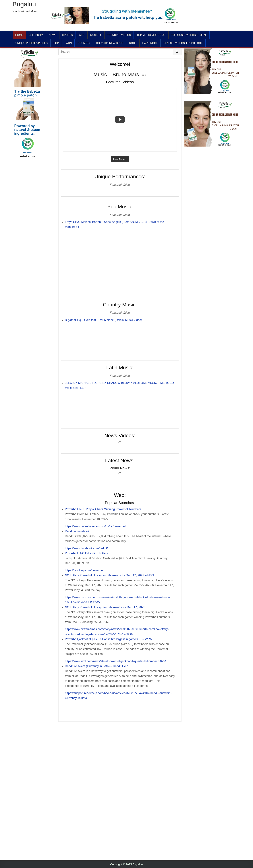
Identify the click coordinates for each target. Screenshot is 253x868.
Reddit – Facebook (77, 531)
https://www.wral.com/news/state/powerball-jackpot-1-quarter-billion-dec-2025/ (115, 661)
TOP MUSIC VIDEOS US (151, 35)
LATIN (68, 43)
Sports (67, 35)
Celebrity (36, 35)
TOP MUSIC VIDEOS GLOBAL (189, 35)
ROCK (133, 43)
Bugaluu (24, 4)
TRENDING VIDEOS (119, 35)
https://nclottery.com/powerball (85, 570)
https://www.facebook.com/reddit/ (86, 548)
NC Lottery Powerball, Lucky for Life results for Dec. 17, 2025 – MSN (109, 575)
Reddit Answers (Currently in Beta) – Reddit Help (97, 666)
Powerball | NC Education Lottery (86, 553)
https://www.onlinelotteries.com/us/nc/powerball (95, 526)
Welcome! (120, 64)
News (53, 35)
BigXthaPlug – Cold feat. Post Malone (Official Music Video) (104, 320)
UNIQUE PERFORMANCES (32, 43)
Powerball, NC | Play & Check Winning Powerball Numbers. (103, 509)
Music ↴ (96, 35)
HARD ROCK (150, 43)
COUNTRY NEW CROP (110, 43)
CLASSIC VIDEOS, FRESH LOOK (183, 43)
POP (56, 43)
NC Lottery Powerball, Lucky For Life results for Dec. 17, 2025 (105, 607)
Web (82, 35)
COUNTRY (84, 43)
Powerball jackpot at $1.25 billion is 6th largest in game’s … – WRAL (109, 639)
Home (19, 35)
